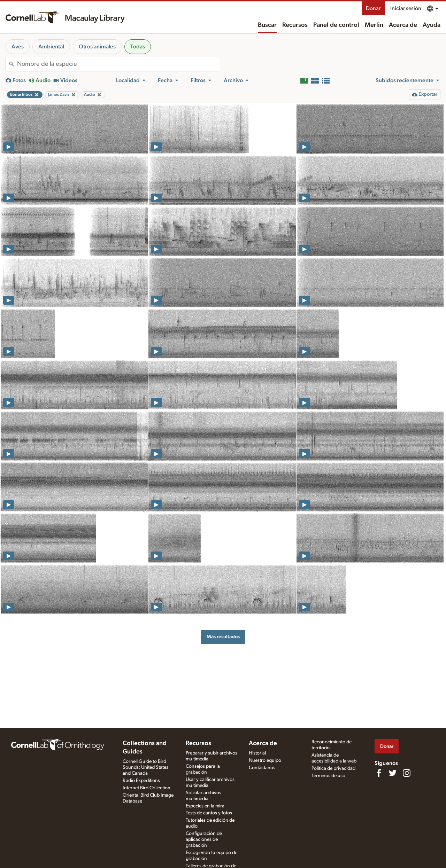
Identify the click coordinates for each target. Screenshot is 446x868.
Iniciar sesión (406, 8)
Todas (138, 47)
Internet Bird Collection (147, 788)
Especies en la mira (205, 806)
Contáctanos (262, 768)
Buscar (267, 25)
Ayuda (432, 25)
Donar (373, 8)
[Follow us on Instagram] (407, 773)
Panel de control (336, 25)
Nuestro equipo (265, 760)
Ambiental (51, 47)
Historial (257, 753)
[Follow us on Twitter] (393, 773)
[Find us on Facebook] (379, 773)
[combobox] (118, 64)
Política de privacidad (333, 768)
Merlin (374, 25)
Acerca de (403, 25)
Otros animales (97, 47)
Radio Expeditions (141, 781)
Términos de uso (328, 776)
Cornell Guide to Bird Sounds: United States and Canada (145, 767)
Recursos (295, 25)
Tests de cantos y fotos (209, 813)
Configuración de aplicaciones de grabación (204, 839)
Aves (18, 47)
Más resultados (223, 637)
